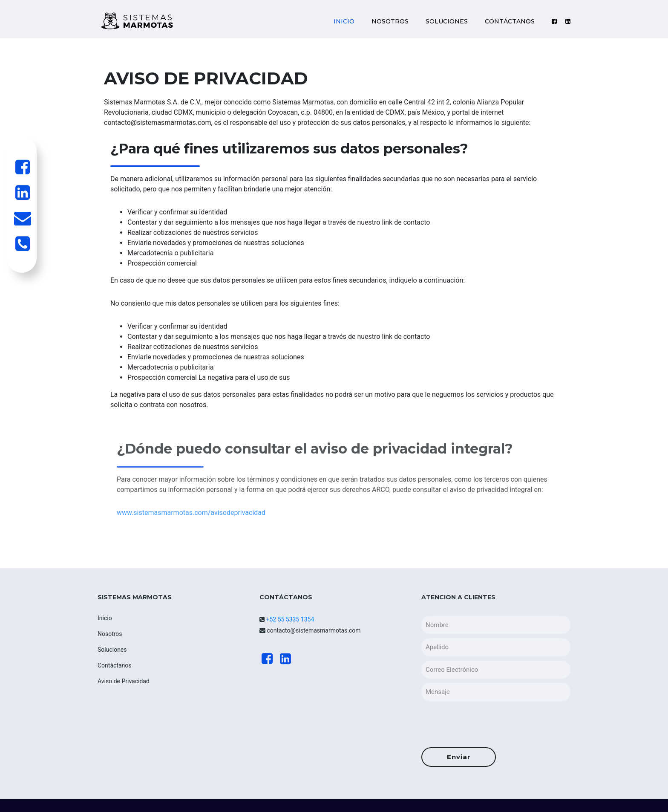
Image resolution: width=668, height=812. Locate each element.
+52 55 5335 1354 (289, 619)
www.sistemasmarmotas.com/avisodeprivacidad (191, 535)
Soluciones (112, 650)
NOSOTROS (390, 21)
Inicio (105, 618)
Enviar (459, 757)
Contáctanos (115, 665)
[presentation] (486, 722)
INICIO (344, 21)
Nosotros (110, 634)
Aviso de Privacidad (124, 681)
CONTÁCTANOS (510, 21)
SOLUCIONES (447, 21)
